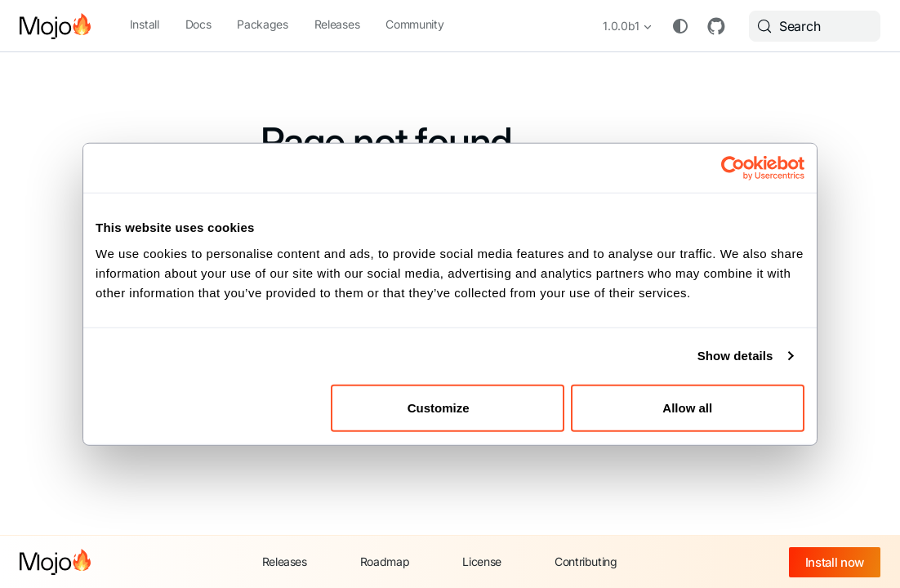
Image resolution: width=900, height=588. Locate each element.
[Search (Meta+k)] (815, 26)
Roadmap (385, 561)
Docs (198, 24)
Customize (448, 407)
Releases (337, 24)
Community (414, 24)
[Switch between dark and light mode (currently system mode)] (680, 26)
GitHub (716, 26)
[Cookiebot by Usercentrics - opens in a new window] (733, 168)
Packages (262, 24)
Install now (835, 562)
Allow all (687, 407)
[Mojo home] (55, 562)
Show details (735, 356)
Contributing (586, 561)
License (482, 561)
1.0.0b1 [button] (621, 26)
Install (145, 24)
